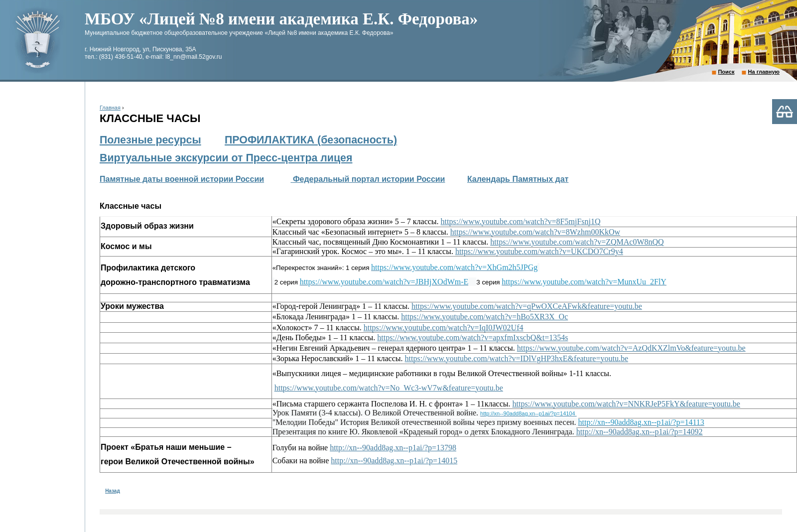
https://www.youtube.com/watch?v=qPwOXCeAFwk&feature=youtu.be (527, 306)
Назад (113, 491)
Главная (110, 108)
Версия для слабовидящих (785, 112)
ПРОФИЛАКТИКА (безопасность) (311, 140)
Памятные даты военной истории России (182, 179)
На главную (764, 72)
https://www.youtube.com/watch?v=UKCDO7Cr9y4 (539, 251)
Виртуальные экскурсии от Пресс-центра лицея (226, 158)
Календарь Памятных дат (518, 179)
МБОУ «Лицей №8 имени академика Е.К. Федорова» (281, 19)
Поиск (726, 72)
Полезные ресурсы (150, 140)
